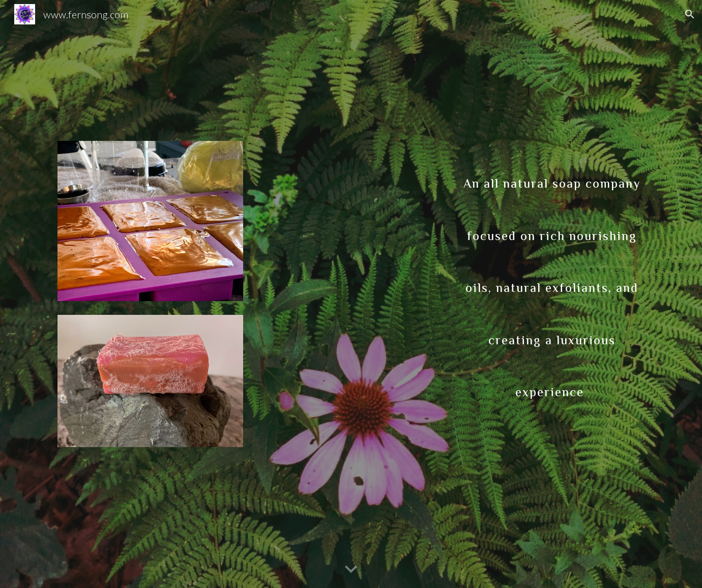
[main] (552, 275)
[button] (690, 14)
